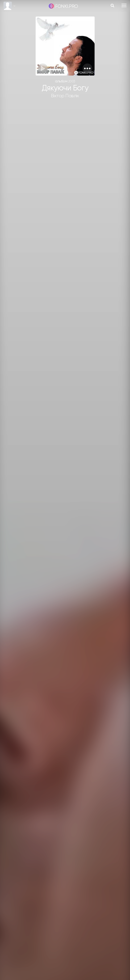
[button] (87, 68)
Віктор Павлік (65, 96)
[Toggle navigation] (124, 5)
